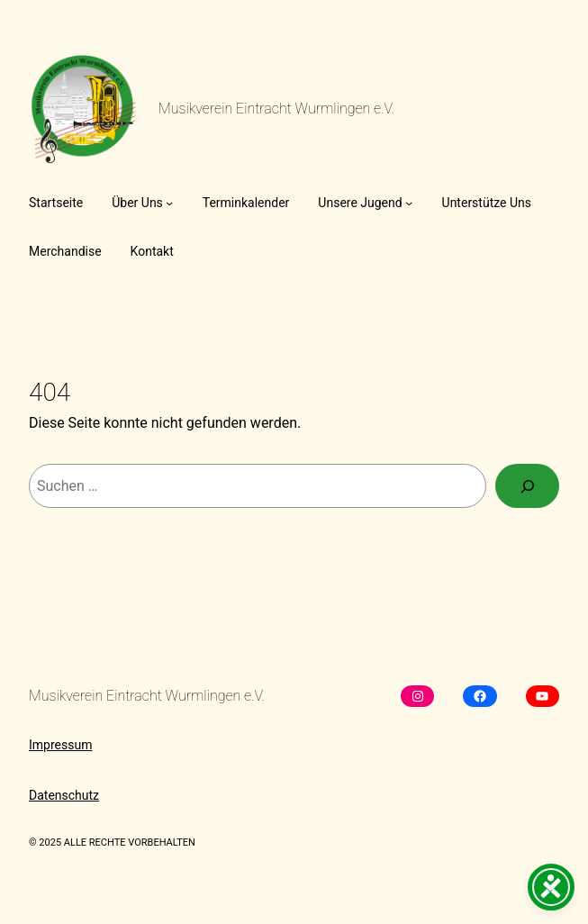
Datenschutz (64, 795)
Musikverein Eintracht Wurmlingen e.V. (276, 109)
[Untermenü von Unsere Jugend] (409, 203)
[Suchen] (527, 486)
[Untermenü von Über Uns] (169, 203)
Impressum (60, 745)
